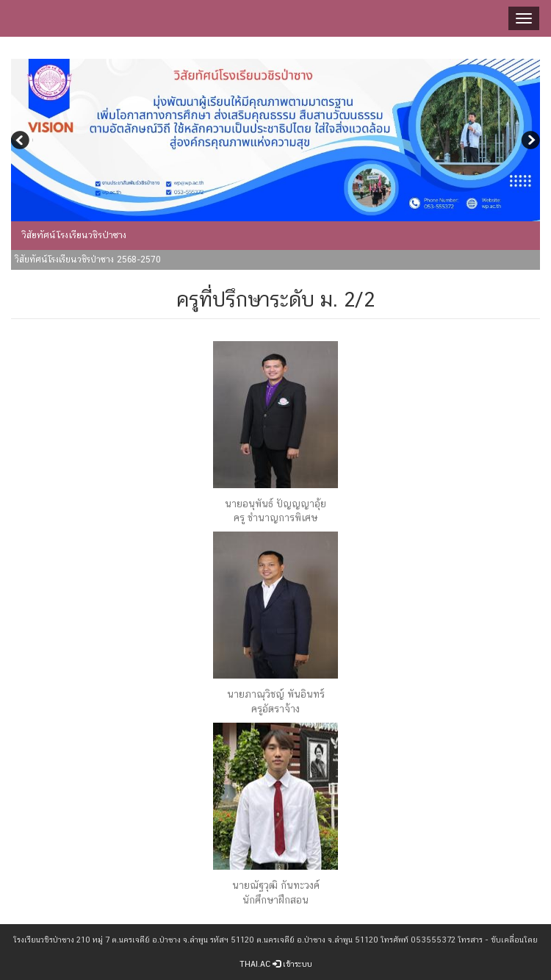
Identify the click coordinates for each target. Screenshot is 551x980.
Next (529, 142)
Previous (22, 142)
